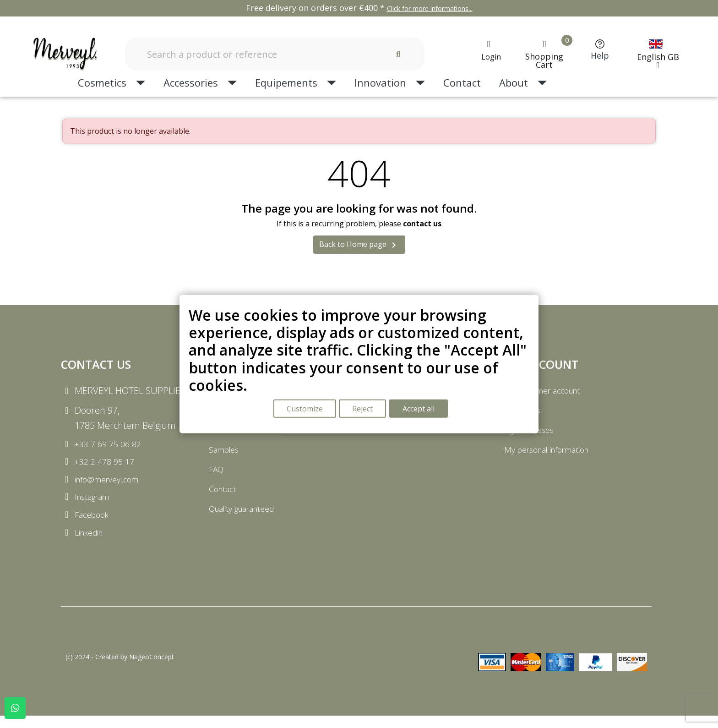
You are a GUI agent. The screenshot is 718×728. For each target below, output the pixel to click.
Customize (304, 410)
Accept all (421, 410)
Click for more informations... (430, 8)
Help (600, 55)
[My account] (489, 50)
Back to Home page (359, 245)
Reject (363, 410)
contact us (422, 224)
